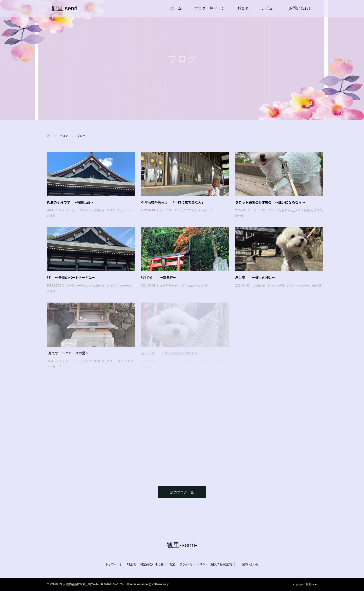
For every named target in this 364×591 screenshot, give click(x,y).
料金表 (243, 8)
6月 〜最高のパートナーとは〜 (71, 278)
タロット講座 (303, 210)
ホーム (176, 8)
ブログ (111, 210)
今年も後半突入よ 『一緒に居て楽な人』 (173, 202)
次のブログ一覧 (182, 492)
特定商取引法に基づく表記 (158, 564)
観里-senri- (65, 8)
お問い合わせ (301, 8)
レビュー (269, 8)
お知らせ (99, 210)
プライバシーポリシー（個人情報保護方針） (208, 564)
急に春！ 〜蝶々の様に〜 (255, 278)
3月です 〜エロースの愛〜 (68, 353)
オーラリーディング (79, 210)
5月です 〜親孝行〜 (159, 278)
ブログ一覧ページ (210, 8)
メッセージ (124, 210)
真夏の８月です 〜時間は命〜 (70, 202)
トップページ (114, 564)
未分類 (51, 216)
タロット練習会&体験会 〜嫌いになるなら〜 (270, 202)
